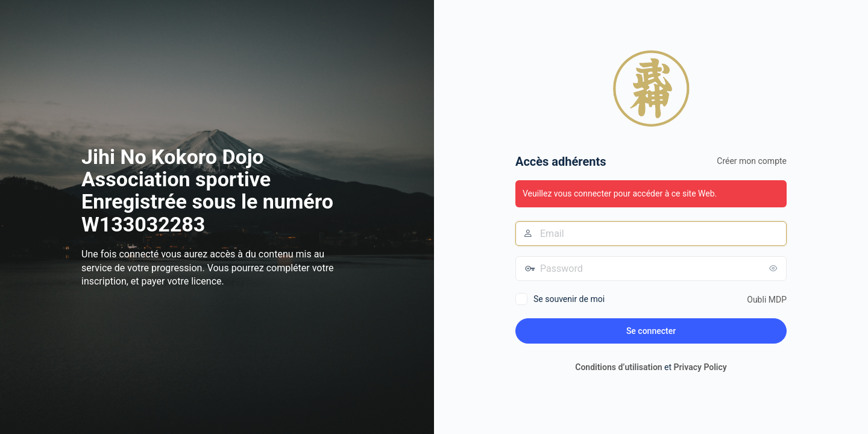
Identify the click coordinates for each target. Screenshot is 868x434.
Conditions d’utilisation (618, 367)
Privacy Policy (700, 367)
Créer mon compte (752, 161)
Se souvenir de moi (569, 299)
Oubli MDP (767, 300)
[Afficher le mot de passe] (775, 268)
